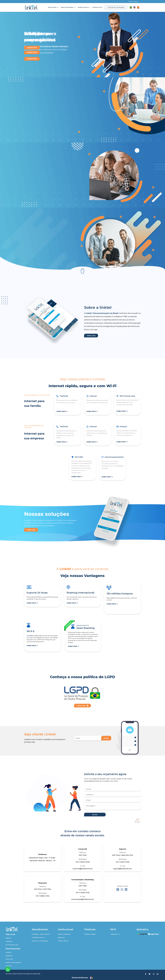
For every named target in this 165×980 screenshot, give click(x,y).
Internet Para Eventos (13, 962)
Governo (9, 966)
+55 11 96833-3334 (43, 896)
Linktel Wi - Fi (115, 934)
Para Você (52, 7)
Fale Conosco (133, 2)
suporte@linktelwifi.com (122, 869)
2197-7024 (38, 889)
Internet (8, 938)
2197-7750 (47, 889)
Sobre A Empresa (64, 934)
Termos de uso (63, 941)
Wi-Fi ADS (9, 959)
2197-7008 (82, 886)
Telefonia (9, 941)
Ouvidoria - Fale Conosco (41, 934)
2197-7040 (116, 855)
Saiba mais (91, 336)
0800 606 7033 (127, 855)
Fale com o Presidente (40, 941)
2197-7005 (83, 855)
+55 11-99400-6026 (83, 862)
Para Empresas (67, 7)
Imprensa (61, 937)
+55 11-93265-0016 (82, 893)
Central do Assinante (116, 7)
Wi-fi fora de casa (12, 945)
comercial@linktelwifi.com (83, 869)
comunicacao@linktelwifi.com (82, 899)
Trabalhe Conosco (38, 937)
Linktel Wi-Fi (97, 7)
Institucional (83, 7)
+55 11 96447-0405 (123, 862)
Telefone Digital (90, 934)
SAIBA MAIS (32, 59)
